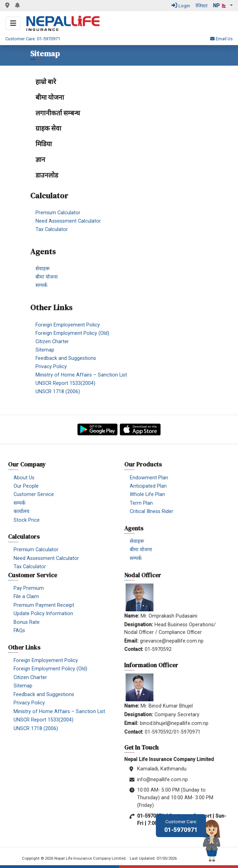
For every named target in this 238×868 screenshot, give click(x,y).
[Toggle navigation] (13, 23)
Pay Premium (29, 588)
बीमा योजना (50, 97)
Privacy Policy (51, 366)
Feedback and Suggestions (66, 358)
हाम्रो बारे (46, 82)
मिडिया (44, 144)
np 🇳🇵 (221, 6)
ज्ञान (40, 159)
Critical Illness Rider (152, 511)
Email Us (221, 39)
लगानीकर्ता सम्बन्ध (58, 113)
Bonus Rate (27, 622)
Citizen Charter (52, 341)
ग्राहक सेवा (48, 128)
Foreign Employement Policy (68, 325)
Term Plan (141, 503)
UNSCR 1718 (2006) (58, 391)
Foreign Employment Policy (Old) (72, 333)
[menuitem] (122, 82)
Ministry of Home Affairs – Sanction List (81, 375)
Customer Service (34, 494)
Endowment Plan (149, 478)
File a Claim (26, 597)
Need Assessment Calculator (68, 221)
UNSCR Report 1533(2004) (65, 383)
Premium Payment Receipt (44, 605)
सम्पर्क (41, 285)
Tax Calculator (52, 229)
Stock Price (27, 520)
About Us (24, 478)
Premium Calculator (58, 213)
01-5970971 (181, 826)
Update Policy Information (43, 614)
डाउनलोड (47, 175)
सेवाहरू (43, 269)
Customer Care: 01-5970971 (33, 39)
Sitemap (45, 350)
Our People (26, 486)
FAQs (19, 631)
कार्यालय (21, 511)
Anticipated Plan (148, 486)
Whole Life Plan (147, 494)
